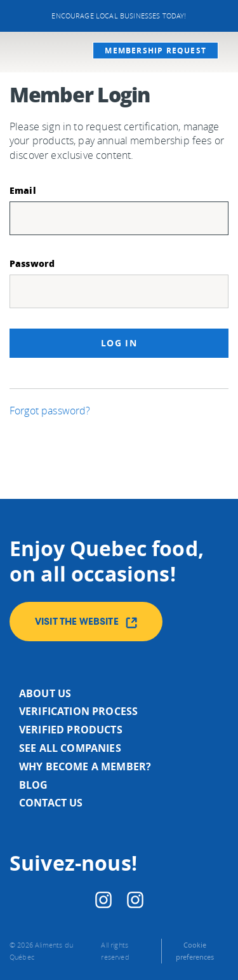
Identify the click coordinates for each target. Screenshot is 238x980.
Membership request (155, 51)
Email (23, 190)
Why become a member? (85, 766)
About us (45, 693)
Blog (34, 785)
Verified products (71, 730)
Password (32, 263)
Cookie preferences (195, 951)
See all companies (70, 748)
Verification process (78, 711)
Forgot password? (50, 411)
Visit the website (86, 623)
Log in (119, 343)
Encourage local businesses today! (119, 16)
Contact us (51, 803)
